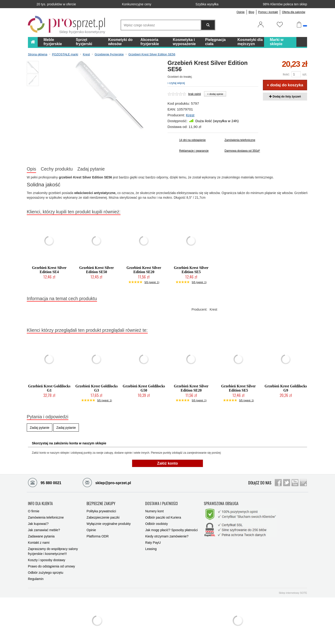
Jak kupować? (38, 524)
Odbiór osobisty (156, 524)
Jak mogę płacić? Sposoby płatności (171, 530)
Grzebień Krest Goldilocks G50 (144, 388)
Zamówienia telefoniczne (240, 140)
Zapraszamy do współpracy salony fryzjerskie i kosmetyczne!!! (53, 551)
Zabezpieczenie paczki (103, 517)
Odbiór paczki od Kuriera (163, 517)
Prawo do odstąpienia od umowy (51, 566)
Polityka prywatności (101, 511)
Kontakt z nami (39, 543)
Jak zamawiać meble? (44, 530)
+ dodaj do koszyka (285, 85)
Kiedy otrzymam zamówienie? (167, 536)
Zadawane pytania (41, 536)
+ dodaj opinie (215, 94)
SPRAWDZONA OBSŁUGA (221, 504)
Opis (31, 169)
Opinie (241, 12)
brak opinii (195, 94)
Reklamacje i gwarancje (194, 151)
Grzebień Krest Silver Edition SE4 (49, 270)
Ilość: (286, 74)
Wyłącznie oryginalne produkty (109, 524)
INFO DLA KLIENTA (40, 504)
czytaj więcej (176, 83)
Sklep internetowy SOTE (293, 593)
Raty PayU (153, 543)
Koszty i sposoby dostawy (47, 560)
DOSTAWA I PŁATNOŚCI (161, 504)
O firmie (34, 511)
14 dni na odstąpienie (192, 140)
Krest (190, 115)
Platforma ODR (98, 536)
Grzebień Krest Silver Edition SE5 (191, 270)
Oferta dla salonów (294, 12)
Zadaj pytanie (91, 169)
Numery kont (154, 511)
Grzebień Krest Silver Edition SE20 (144, 270)
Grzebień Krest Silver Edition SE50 (96, 270)
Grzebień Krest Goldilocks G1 (49, 388)
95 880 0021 (45, 482)
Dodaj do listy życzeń (285, 97)
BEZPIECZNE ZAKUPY (101, 504)
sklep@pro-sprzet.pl (107, 482)
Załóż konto (168, 463)
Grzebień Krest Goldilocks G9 (286, 388)
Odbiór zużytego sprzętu (46, 573)
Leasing (151, 549)
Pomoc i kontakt (268, 12)
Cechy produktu (57, 169)
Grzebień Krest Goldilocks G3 (97, 388)
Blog (251, 12)
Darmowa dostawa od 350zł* (241, 151)
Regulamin (36, 579)
